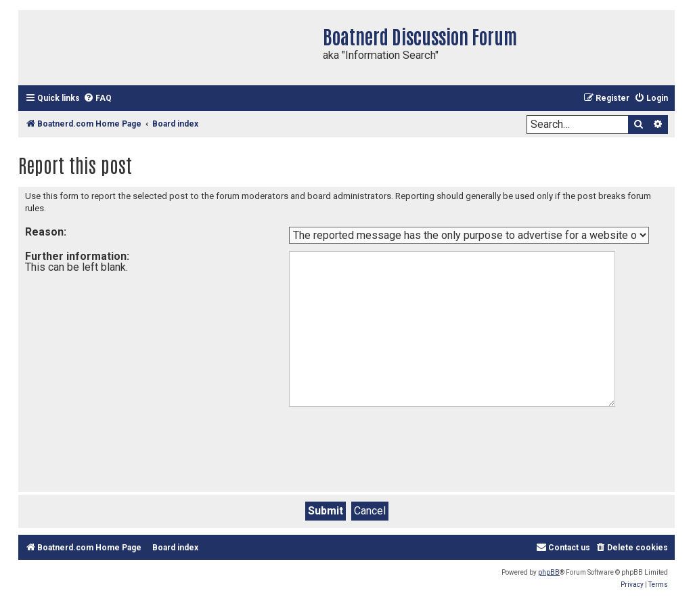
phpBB (549, 572)
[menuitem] (97, 98)
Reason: (46, 232)
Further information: (77, 256)
